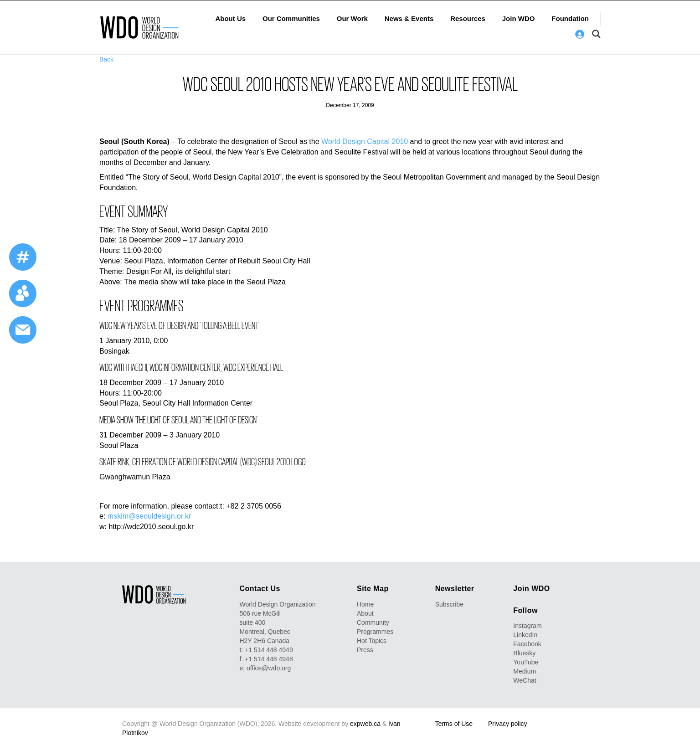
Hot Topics (372, 641)
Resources (468, 18)
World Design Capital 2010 (365, 141)
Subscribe (449, 604)
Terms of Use (454, 724)
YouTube (526, 662)
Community (373, 622)
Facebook (527, 644)
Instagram (527, 626)
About (365, 613)
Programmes (375, 632)
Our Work (352, 18)
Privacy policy (508, 724)
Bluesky (524, 653)
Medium (525, 671)
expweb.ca (365, 724)
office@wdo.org (269, 668)
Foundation (570, 18)
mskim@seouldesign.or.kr (149, 516)
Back (106, 59)
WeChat (525, 680)
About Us (230, 18)
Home (365, 604)
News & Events (409, 18)
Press (365, 650)
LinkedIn (525, 635)
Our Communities (291, 18)
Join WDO (519, 18)
